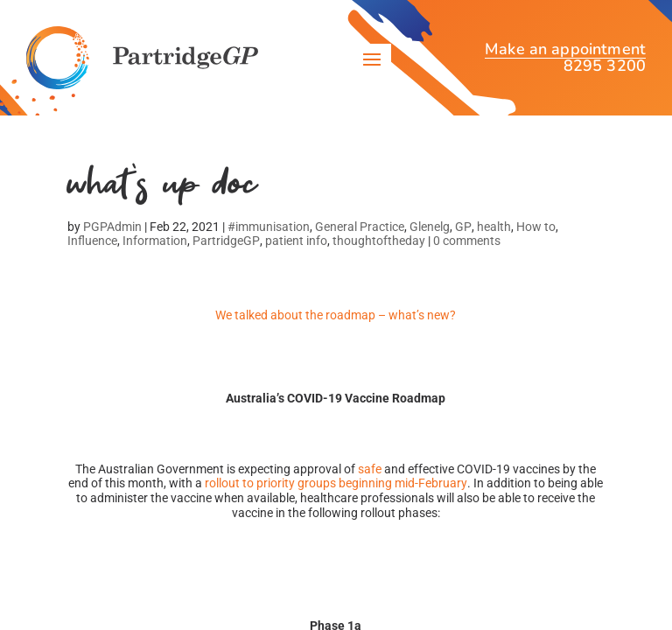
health (494, 227)
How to (536, 227)
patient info (296, 241)
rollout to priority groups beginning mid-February (336, 483)
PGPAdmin (112, 227)
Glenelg (430, 227)
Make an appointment (565, 51)
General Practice (360, 227)
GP (463, 227)
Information (155, 241)
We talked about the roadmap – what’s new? (336, 315)
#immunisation (269, 227)
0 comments (467, 241)
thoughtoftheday (379, 241)
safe (370, 469)
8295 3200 (605, 66)
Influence (92, 241)
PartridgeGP (226, 241)
